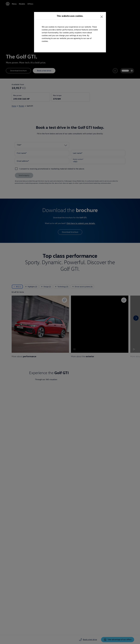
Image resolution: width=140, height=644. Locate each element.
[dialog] (70, 322)
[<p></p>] (102, 16)
